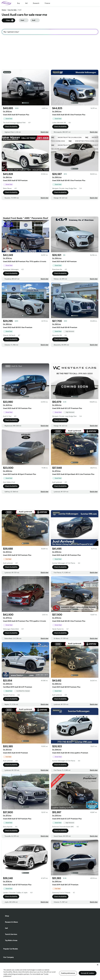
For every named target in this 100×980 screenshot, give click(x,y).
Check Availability (11, 126)
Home (4, 10)
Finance (47, 3)
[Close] (98, 965)
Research (36, 3)
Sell (26, 3)
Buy (18, 3)
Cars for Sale (12, 10)
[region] (50, 971)
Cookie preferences (68, 973)
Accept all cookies (88, 973)
